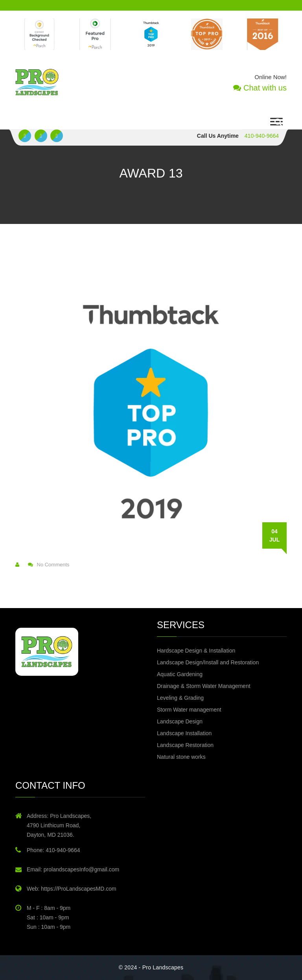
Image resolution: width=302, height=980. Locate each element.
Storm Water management (189, 710)
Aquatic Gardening (180, 674)
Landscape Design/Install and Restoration (208, 662)
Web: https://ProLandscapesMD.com (72, 889)
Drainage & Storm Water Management (204, 686)
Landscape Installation (184, 733)
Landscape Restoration (185, 745)
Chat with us (260, 88)
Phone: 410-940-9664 (53, 850)
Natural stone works (181, 757)
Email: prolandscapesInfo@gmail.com (73, 869)
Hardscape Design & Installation (196, 651)
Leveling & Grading (180, 698)
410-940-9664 (262, 136)
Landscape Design (180, 721)
